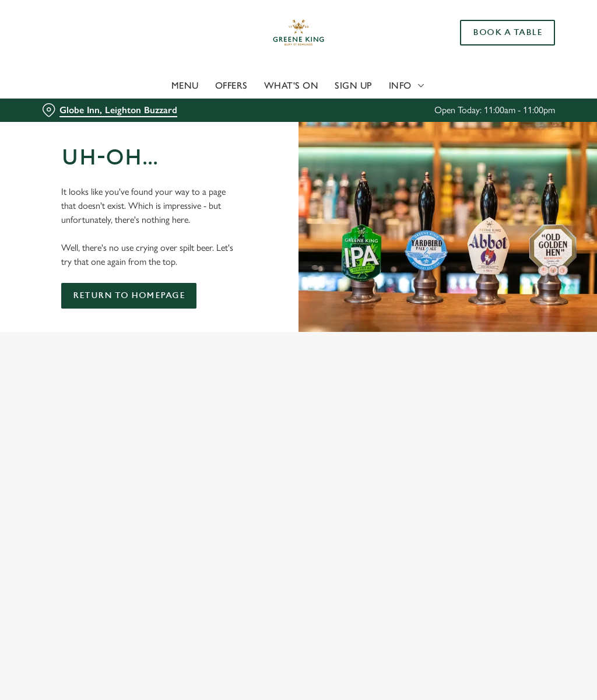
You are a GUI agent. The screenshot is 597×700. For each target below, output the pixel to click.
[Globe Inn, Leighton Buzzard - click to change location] (110, 110)
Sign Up (354, 85)
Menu (185, 85)
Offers (231, 85)
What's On (292, 85)
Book (508, 33)
